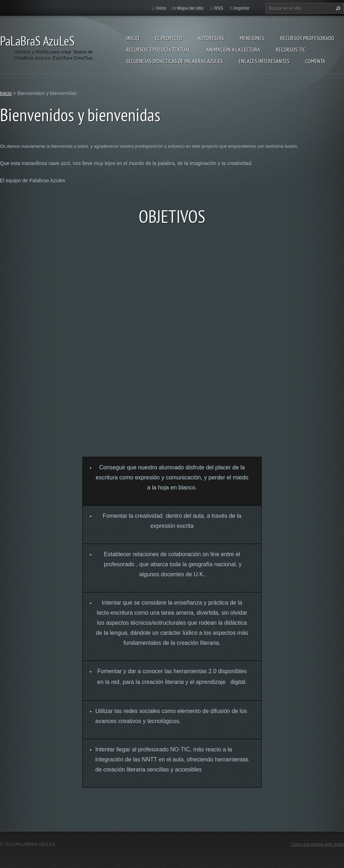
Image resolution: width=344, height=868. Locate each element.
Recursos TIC (291, 50)
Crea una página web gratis (318, 844)
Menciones (252, 38)
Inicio (133, 38)
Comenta (315, 61)
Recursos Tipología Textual (158, 50)
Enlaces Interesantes (264, 61)
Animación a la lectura (233, 50)
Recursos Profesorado (307, 38)
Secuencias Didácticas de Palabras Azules (175, 61)
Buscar (337, 8)
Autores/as (211, 38)
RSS (219, 8)
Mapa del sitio (190, 8)
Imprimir (242, 8)
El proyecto (169, 38)
